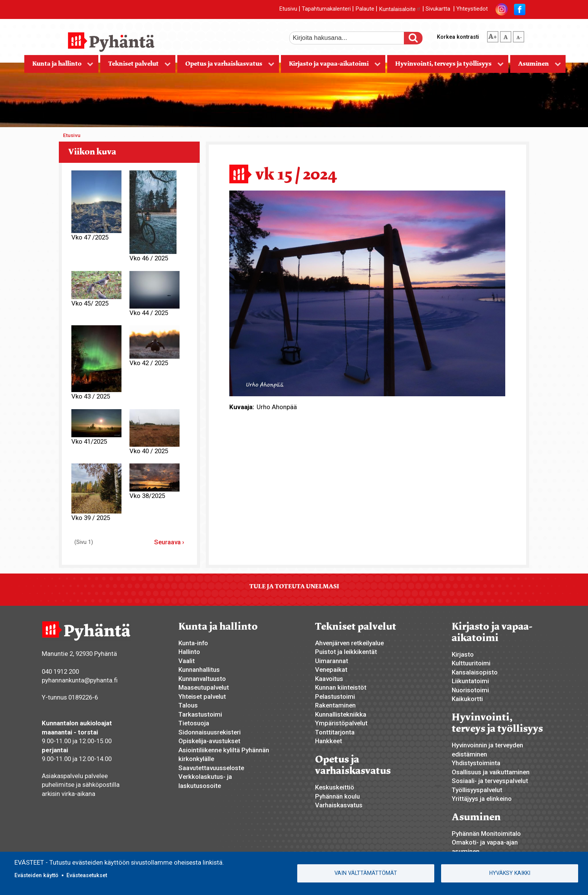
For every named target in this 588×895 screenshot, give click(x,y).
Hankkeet (329, 741)
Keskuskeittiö (335, 787)
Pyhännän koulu (337, 796)
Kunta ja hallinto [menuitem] (59, 66)
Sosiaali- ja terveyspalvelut (490, 781)
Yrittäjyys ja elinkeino (482, 799)
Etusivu (288, 9)
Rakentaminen (335, 705)
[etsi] (352, 38)
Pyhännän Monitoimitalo (486, 834)
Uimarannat (332, 661)
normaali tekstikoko (506, 35)
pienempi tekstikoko (519, 35)
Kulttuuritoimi (471, 663)
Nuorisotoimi (470, 690)
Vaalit (187, 661)
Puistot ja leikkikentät (346, 652)
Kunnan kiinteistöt (341, 687)
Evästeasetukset (87, 875)
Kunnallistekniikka (341, 714)
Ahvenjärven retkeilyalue (349, 643)
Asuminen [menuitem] (536, 66)
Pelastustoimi (335, 696)
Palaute (365, 9)
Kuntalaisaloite (400, 9)
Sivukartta (438, 9)
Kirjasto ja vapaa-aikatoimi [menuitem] (331, 66)
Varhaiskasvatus (339, 805)
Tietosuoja (194, 723)
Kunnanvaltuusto (202, 679)
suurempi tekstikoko (493, 35)
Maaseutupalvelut (204, 687)
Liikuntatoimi (470, 681)
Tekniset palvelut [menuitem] (136, 66)
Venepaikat (331, 670)
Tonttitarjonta (335, 732)
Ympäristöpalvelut (341, 723)
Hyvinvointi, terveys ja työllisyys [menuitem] (445, 66)
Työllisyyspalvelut (477, 790)
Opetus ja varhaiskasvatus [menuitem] (226, 66)
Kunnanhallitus (199, 670)
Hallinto (189, 652)
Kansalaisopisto (475, 672)
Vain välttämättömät (366, 873)
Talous (188, 705)
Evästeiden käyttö (36, 875)
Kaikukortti (467, 699)
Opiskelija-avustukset (209, 741)
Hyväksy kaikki (510, 873)
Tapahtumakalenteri (326, 9)
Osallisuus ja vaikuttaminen (491, 772)
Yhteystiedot (472, 9)
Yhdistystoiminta (476, 763)
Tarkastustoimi (200, 714)
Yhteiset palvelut (202, 696)
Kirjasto (463, 654)
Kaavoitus (329, 679)
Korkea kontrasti (458, 37)
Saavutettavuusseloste (211, 768)
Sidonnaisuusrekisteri (210, 732)
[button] (367, 293)
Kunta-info (193, 643)
